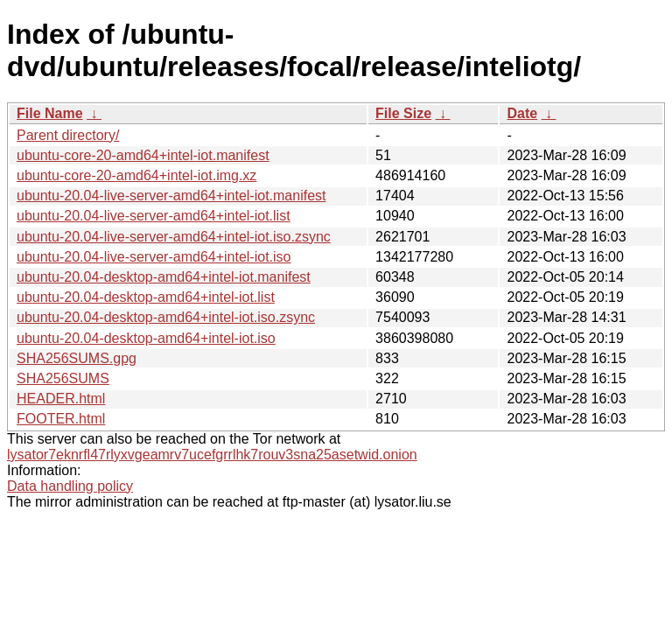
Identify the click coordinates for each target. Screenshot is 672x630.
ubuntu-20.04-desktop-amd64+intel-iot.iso (146, 338)
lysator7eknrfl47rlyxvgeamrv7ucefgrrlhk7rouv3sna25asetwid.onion (212, 455)
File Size (403, 113)
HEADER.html (61, 399)
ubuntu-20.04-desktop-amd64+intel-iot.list (146, 297)
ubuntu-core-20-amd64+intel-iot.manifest (143, 155)
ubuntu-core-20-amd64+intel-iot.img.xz (136, 175)
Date (522, 113)
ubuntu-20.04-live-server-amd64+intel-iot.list (154, 216)
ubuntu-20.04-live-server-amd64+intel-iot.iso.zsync (174, 237)
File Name (50, 113)
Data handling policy (70, 486)
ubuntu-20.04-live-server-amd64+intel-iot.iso (154, 257)
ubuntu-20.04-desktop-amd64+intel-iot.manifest (164, 277)
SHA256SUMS (63, 378)
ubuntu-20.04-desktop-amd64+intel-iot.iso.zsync (166, 317)
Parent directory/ (68, 135)
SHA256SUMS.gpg (77, 358)
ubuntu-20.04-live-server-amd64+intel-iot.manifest (171, 196)
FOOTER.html (61, 419)
